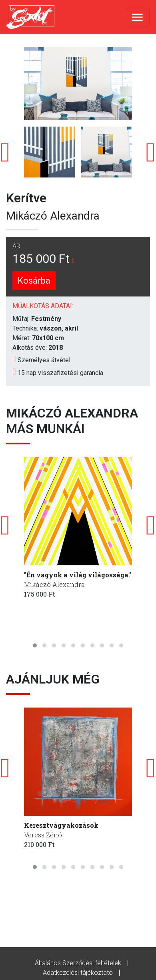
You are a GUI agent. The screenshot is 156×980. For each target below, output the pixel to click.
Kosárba (34, 281)
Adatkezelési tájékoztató (78, 973)
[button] (35, 645)
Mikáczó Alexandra (53, 216)
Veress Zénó (43, 835)
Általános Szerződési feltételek (78, 963)
